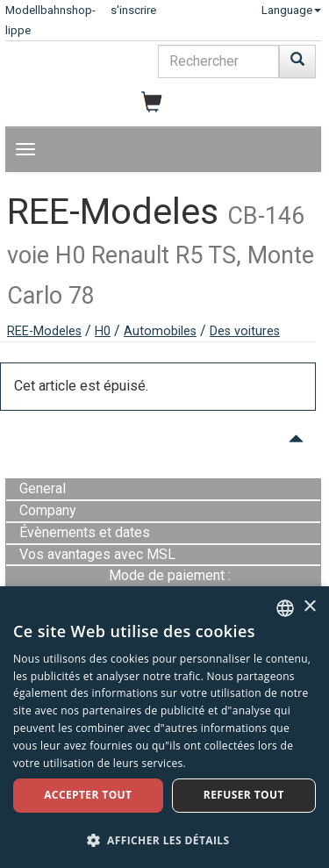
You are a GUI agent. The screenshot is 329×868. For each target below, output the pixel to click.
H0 (103, 331)
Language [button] (291, 10)
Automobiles (160, 331)
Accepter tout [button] (88, 795)
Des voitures (245, 331)
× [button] (309, 607)
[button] (164, 839)
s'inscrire (133, 10)
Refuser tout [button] (244, 795)
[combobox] (285, 608)
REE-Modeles (44, 331)
